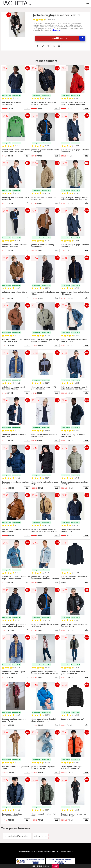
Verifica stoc (68, 38)
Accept (55, 866)
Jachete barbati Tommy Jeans (17, 836)
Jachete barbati (41, 836)
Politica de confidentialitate (46, 852)
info (27, 108)
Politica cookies (67, 852)
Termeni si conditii (25, 852)
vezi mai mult (56, 30)
